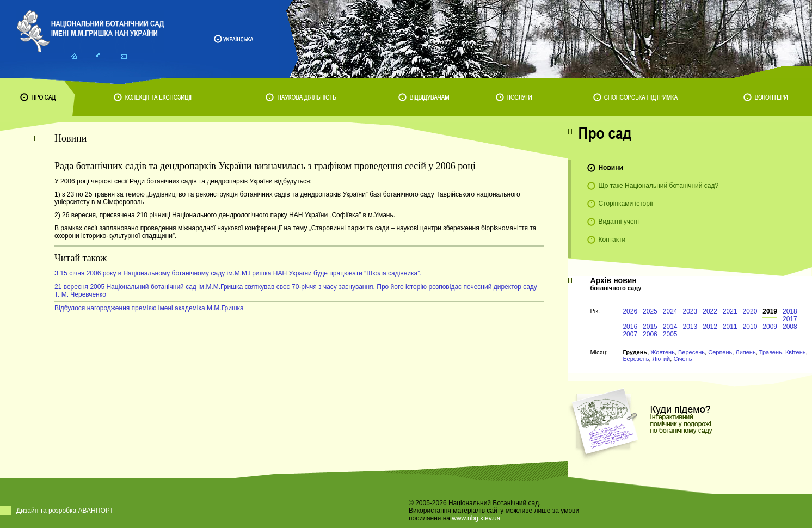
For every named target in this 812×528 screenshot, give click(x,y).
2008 (790, 327)
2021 (730, 311)
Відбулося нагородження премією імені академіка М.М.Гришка (149, 308)
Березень (636, 359)
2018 (790, 311)
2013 (690, 327)
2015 (650, 327)
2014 (670, 327)
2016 (630, 327)
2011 (730, 327)
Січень (682, 359)
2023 (690, 311)
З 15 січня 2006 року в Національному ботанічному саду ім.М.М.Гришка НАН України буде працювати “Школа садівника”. (238, 273)
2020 (750, 311)
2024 (670, 311)
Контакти (612, 240)
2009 (770, 327)
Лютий (662, 359)
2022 (710, 311)
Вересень (691, 352)
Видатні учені (618, 222)
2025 (650, 311)
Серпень (720, 352)
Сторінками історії (626, 204)
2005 (670, 334)
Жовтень (663, 352)
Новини (610, 168)
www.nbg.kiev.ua (476, 518)
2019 (770, 311)
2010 (750, 327)
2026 (630, 311)
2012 (710, 327)
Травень (771, 352)
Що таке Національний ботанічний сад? (658, 186)
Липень (745, 352)
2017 (790, 319)
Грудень (635, 352)
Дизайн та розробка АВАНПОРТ (65, 511)
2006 (650, 334)
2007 (630, 334)
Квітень (796, 352)
